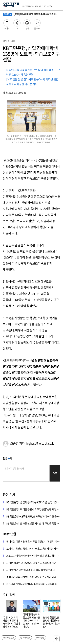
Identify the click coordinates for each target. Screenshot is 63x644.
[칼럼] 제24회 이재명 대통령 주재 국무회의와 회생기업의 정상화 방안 (32, 14)
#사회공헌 (40, 638)
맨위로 (56, 639)
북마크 (7, 22)
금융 (13, 41)
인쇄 (27, 22)
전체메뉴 (59, 5)
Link (17, 22)
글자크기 (37, 22)
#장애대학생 (25, 638)
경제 (5, 41)
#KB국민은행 (8, 638)
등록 (55, 473)
